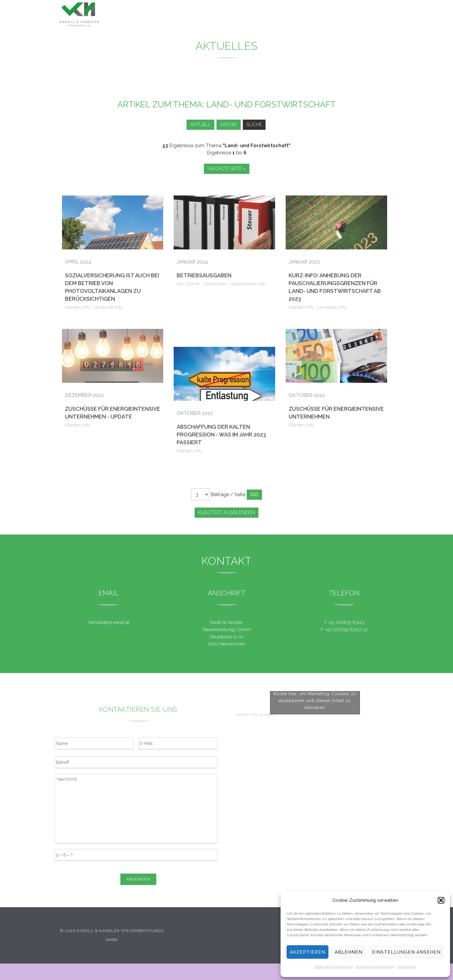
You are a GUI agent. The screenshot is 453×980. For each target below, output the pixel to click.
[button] (441, 900)
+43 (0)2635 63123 (346, 622)
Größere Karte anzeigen (256, 829)
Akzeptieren (307, 952)
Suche (255, 125)
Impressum (407, 967)
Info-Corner (188, 284)
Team (319, 15)
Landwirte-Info (108, 307)
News (258, 15)
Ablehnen (349, 952)
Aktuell (197, 125)
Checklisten (215, 284)
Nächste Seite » (227, 169)
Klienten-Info (78, 307)
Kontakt (349, 16)
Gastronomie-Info (248, 284)
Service (289, 15)
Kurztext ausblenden (226, 512)
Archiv (228, 125)
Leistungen (222, 15)
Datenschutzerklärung (334, 967)
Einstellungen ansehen (406, 952)
